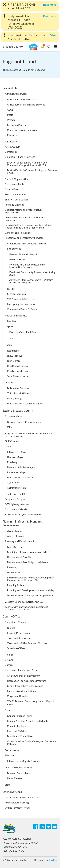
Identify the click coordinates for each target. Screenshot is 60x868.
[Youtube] (55, 827)
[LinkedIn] (42, 827)
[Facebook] (36, 827)
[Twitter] (48, 827)
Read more (50, 5)
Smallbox (53, 860)
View (53, 35)
